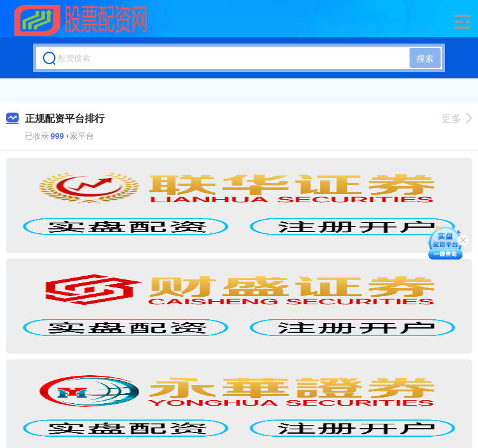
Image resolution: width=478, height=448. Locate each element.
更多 (457, 119)
